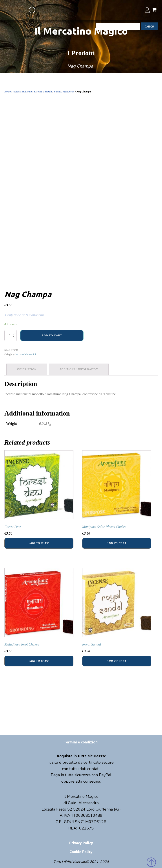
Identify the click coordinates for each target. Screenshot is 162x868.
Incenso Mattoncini (64, 92)
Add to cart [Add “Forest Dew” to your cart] (39, 543)
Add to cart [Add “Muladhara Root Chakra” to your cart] (39, 660)
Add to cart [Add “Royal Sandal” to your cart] (117, 660)
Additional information (79, 369)
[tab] (27, 369)
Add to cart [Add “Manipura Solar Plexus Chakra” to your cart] (117, 543)
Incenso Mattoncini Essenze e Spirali (32, 92)
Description (27, 369)
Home (8, 92)
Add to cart (52, 335)
